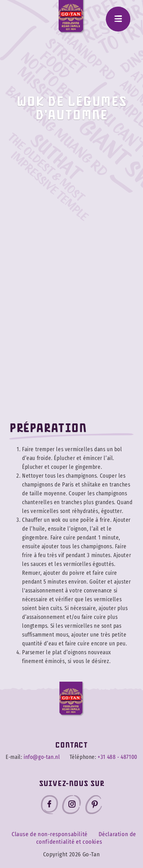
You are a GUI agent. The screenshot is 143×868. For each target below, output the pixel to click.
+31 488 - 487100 (117, 757)
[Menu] (118, 19)
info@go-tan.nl (42, 757)
